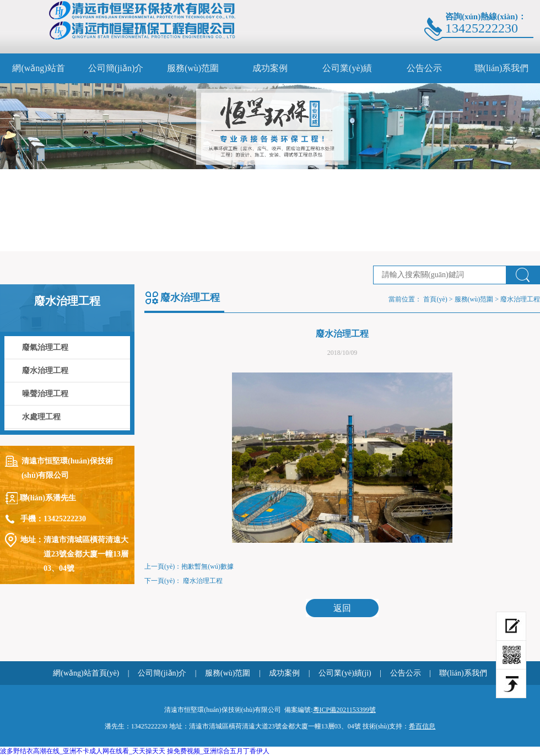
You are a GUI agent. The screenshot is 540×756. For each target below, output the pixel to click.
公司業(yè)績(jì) (347, 73)
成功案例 (270, 68)
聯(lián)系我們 (502, 68)
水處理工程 (41, 417)
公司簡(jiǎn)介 (116, 68)
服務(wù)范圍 (193, 68)
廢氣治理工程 (45, 347)
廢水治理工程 (45, 371)
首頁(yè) (435, 299)
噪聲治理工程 (45, 394)
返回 (342, 608)
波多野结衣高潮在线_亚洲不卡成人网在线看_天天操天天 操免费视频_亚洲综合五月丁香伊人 (135, 751)
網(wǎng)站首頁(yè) (38, 73)
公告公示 (424, 68)
